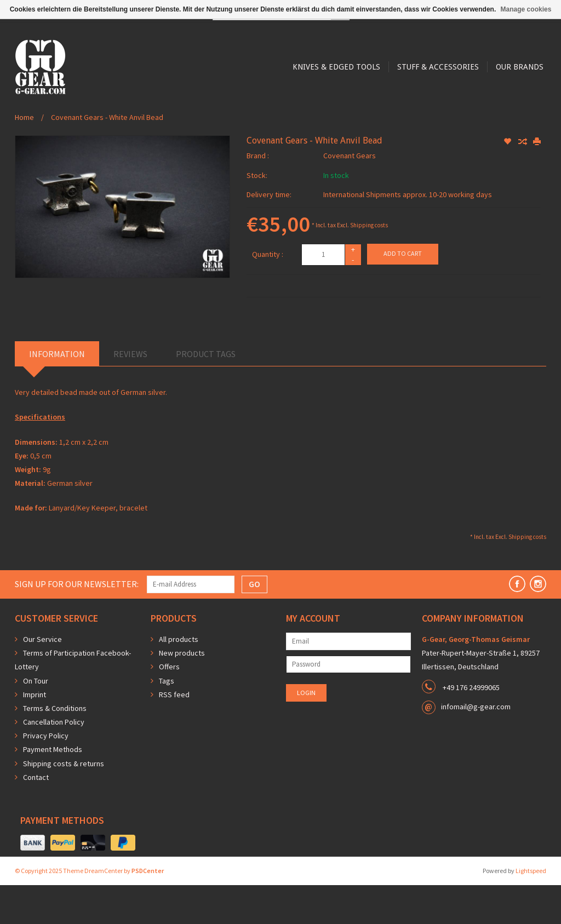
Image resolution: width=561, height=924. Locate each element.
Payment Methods (53, 788)
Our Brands (384, 127)
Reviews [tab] (130, 393)
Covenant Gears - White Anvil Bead (107, 156)
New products (182, 692)
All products (179, 678)
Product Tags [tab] (206, 393)
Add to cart (403, 292)
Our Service (42, 678)
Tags (167, 720)
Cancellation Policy (54, 761)
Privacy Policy (46, 774)
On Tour (36, 720)
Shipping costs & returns (64, 802)
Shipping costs (369, 264)
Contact (36, 816)
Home (24, 156)
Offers (169, 705)
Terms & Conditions (55, 747)
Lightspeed (531, 909)
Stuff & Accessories (300, 127)
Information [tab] (57, 393)
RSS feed (174, 733)
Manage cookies (526, 9)
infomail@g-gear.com (476, 745)
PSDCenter (148, 909)
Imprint (35, 733)
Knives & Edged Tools (197, 127)
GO (254, 623)
